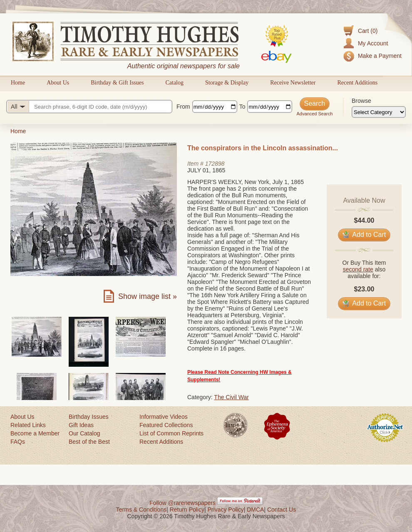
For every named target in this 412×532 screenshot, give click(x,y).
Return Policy (187, 510)
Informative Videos (164, 417)
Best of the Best (89, 442)
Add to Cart (364, 235)
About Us (58, 83)
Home (18, 83)
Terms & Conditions (141, 510)
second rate (358, 269)
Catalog (174, 83)
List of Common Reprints (171, 433)
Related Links (28, 425)
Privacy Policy (226, 510)
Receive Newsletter (293, 83)
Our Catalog (84, 433)
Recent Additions (357, 83)
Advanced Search (314, 114)
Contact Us (282, 510)
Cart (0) (368, 31)
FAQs (18, 442)
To (242, 107)
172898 (215, 164)
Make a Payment (380, 56)
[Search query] (89, 107)
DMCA (255, 510)
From (183, 107)
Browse (361, 101)
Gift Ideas (81, 425)
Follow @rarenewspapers (182, 503)
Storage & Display (227, 83)
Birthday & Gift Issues (117, 83)
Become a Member (35, 433)
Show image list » (148, 296)
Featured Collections (166, 425)
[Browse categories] (379, 112)
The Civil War (231, 397)
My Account (373, 43)
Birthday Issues (89, 417)
